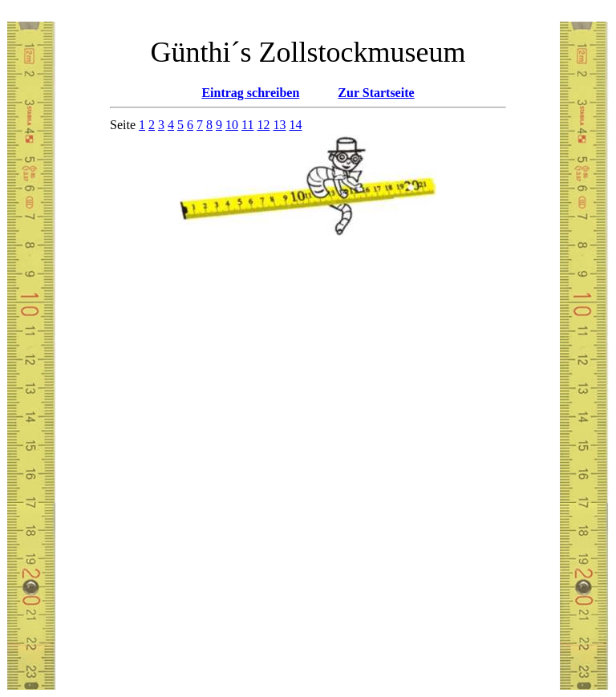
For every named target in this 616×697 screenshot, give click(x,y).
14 (295, 125)
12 (263, 125)
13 (279, 125)
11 (247, 125)
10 (232, 125)
